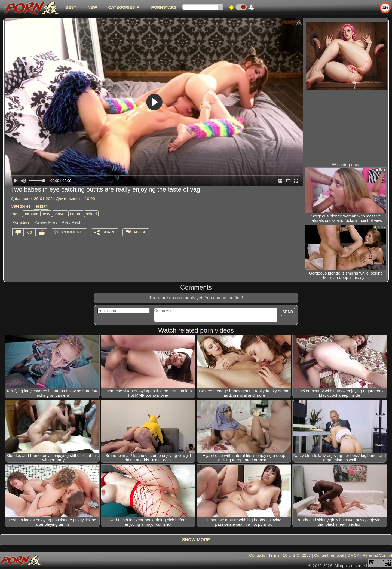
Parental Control (377, 555)
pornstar (31, 214)
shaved (60, 214)
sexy (46, 214)
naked (91, 214)
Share (109, 232)
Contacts (257, 555)
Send (288, 312)
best (71, 7)
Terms (274, 555)
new (92, 7)
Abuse (140, 232)
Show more (196, 540)
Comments (73, 232)
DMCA (353, 555)
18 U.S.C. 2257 (297, 555)
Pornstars (164, 7)
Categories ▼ (124, 7)
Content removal (329, 555)
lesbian (41, 206)
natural (76, 214)
